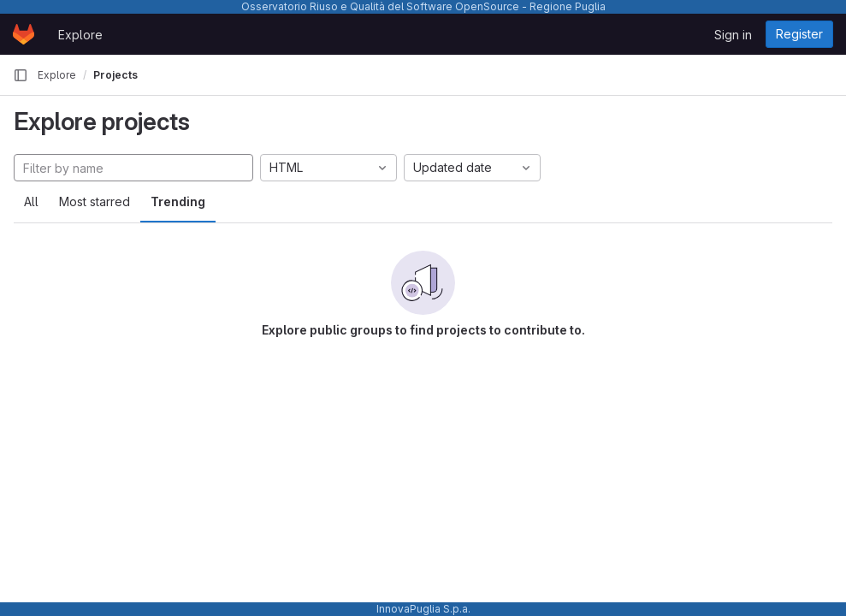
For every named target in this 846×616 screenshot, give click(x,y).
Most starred (95, 201)
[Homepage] (24, 34)
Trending (178, 201)
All (31, 201)
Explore (80, 35)
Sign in (733, 35)
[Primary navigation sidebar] (21, 75)
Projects (115, 75)
